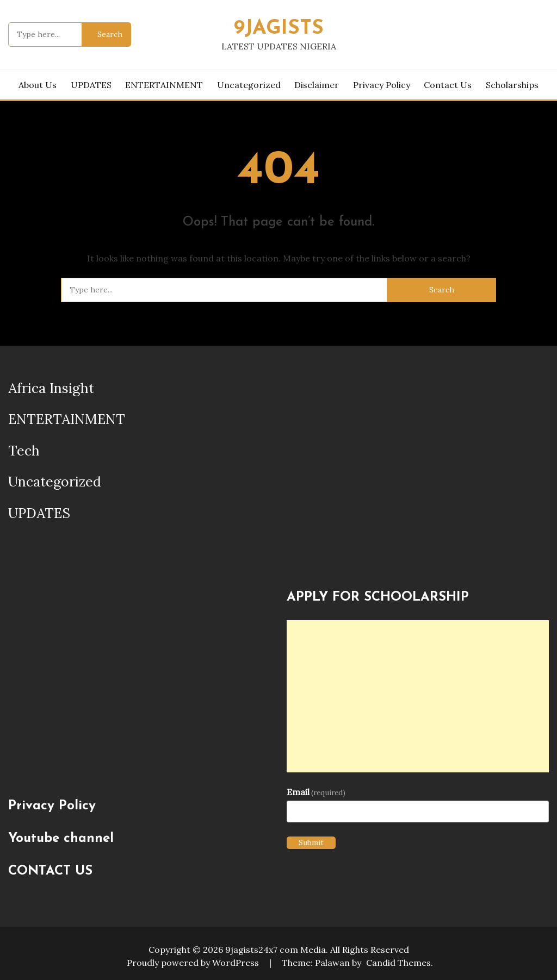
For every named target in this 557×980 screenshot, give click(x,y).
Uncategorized (249, 85)
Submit (311, 842)
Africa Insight (51, 388)
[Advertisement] (418, 696)
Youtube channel (61, 839)
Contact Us (448, 85)
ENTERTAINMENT (164, 85)
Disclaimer (317, 85)
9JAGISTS (279, 29)
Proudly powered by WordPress (194, 963)
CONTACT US (50, 871)
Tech (24, 451)
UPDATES (91, 85)
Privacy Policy (382, 85)
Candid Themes (398, 963)
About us (38, 85)
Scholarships (512, 85)
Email (316, 792)
